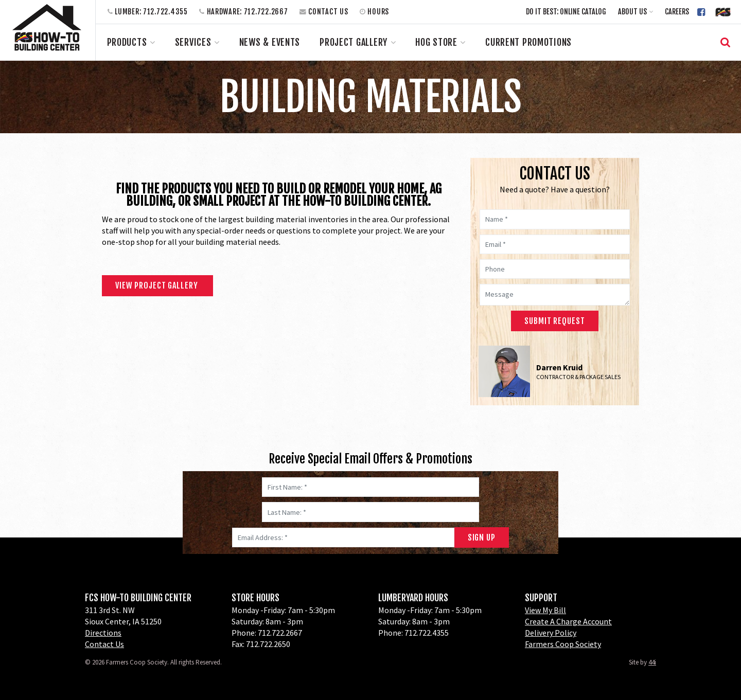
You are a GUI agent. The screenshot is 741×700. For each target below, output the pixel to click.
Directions (103, 633)
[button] (636, 12)
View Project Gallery (157, 285)
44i (652, 662)
